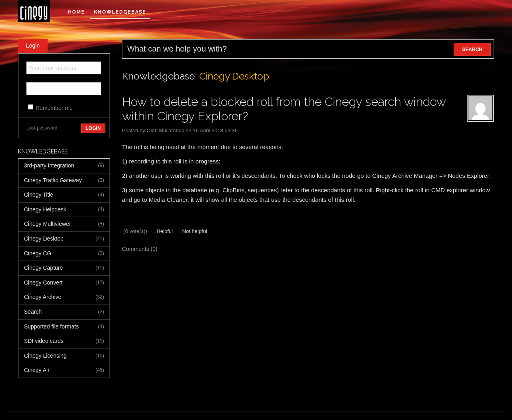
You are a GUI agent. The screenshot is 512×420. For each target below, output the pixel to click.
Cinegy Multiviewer (64, 224)
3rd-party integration (64, 166)
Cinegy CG (64, 254)
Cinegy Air (64, 370)
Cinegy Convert (64, 283)
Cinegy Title (64, 195)
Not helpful (194, 231)
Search (64, 312)
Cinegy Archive (64, 297)
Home (76, 12)
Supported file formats (64, 327)
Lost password (42, 128)
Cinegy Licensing (64, 356)
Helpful (164, 231)
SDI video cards (64, 341)
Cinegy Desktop (64, 239)
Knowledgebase (120, 12)
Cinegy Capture (64, 268)
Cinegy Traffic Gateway (64, 181)
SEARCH (472, 50)
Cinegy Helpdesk (64, 210)
